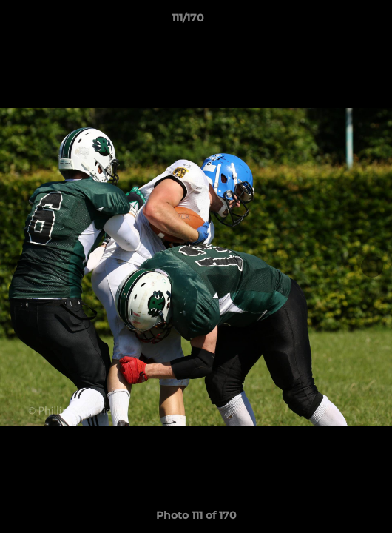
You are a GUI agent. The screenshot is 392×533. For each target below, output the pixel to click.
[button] (339, 21)
